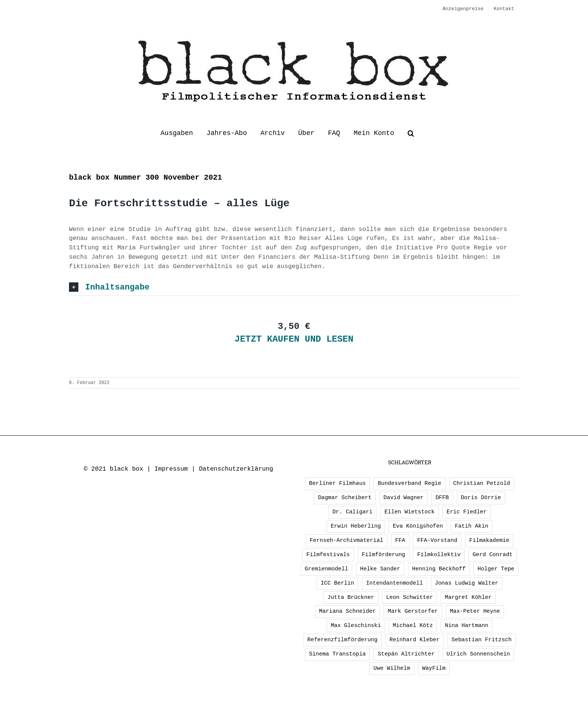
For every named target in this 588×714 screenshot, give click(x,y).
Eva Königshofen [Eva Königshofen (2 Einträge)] (418, 526)
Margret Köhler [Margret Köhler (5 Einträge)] (468, 597)
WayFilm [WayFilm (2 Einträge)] (434, 668)
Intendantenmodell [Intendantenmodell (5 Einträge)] (394, 583)
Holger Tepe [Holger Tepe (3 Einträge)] (496, 569)
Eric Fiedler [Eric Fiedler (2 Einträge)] (467, 512)
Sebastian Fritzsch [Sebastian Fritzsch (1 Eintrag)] (481, 640)
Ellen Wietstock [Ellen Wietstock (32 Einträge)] (409, 512)
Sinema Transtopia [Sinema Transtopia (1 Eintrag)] (337, 654)
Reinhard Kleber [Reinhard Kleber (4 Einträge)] (415, 640)
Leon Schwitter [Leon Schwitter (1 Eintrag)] (410, 597)
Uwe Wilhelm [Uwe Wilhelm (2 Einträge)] (392, 668)
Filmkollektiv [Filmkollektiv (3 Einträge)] (439, 555)
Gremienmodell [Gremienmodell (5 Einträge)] (327, 569)
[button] (411, 133)
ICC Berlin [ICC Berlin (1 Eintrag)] (337, 583)
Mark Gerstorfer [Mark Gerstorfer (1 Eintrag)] (413, 611)
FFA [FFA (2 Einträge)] (400, 540)
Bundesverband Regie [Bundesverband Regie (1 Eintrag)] (409, 483)
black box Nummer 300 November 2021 (145, 178)
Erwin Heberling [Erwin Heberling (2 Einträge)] (356, 526)
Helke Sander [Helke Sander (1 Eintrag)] (380, 569)
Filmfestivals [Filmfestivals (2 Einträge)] (328, 555)
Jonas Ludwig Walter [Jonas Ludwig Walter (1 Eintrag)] (467, 583)
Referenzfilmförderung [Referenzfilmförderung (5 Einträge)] (343, 640)
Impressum (171, 469)
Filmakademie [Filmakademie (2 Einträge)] (489, 540)
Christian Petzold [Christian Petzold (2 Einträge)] (482, 483)
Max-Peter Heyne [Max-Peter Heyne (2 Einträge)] (475, 611)
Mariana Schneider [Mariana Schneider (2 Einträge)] (347, 611)
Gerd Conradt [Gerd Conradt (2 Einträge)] (493, 555)
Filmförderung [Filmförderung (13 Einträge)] (384, 555)
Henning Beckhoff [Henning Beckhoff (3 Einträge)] (439, 569)
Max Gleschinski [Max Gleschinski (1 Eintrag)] (356, 625)
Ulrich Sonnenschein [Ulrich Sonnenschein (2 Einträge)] (478, 654)
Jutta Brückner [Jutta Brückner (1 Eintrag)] (351, 597)
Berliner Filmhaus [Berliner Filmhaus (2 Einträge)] (337, 483)
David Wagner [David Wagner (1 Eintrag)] (404, 498)
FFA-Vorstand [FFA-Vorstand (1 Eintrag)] (437, 540)
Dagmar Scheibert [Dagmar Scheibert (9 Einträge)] (345, 498)
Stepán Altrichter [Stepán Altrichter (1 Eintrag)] (406, 654)
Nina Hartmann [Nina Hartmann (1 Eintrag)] (466, 625)
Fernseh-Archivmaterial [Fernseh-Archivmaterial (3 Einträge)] (346, 540)
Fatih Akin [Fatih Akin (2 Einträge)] (472, 526)
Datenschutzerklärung (236, 469)
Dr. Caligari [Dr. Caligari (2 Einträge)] (352, 512)
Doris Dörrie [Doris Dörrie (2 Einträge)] (481, 498)
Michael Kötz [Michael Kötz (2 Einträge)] (413, 625)
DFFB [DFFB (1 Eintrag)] (442, 498)
